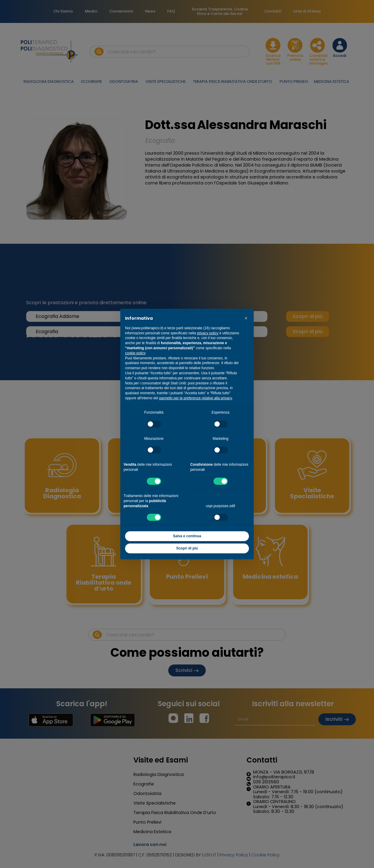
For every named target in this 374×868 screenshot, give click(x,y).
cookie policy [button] (135, 353)
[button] (246, 318)
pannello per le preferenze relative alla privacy (195, 398)
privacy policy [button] (208, 333)
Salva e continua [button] (187, 536)
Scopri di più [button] (187, 548)
